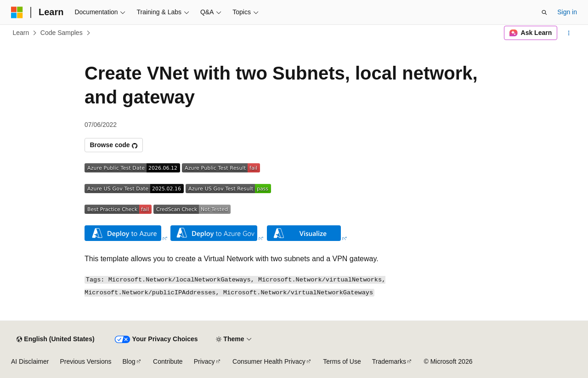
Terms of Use (342, 361)
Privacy (204, 361)
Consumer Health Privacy (269, 361)
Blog (129, 361)
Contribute (168, 361)
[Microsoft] (17, 12)
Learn (21, 33)
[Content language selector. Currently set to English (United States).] (55, 339)
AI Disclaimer (30, 361)
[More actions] (569, 33)
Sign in (567, 12)
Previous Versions (85, 361)
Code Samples (62, 33)
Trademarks (389, 361)
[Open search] (544, 12)
